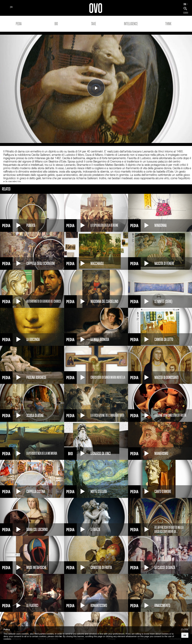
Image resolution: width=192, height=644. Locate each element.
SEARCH (186, 13)
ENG (185, 4)
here (61, 636)
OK (185, 635)
